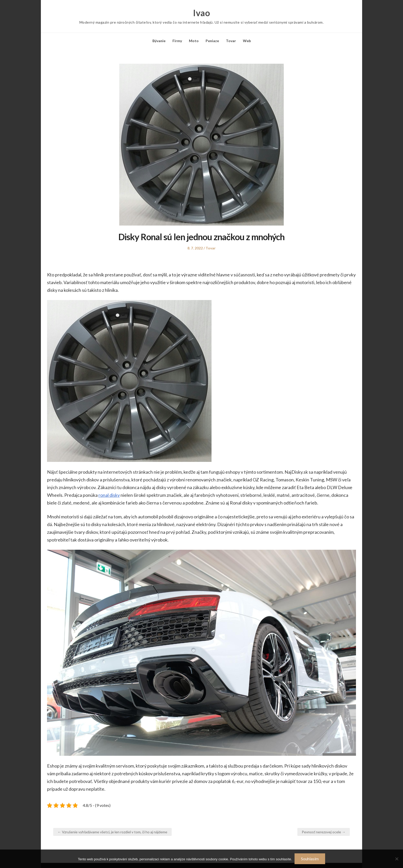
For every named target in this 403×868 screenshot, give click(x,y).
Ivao (201, 13)
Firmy (177, 41)
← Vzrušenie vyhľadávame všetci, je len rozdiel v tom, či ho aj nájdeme (112, 832)
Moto (194, 41)
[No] (397, 859)
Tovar (231, 41)
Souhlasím (310, 859)
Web (247, 41)
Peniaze (212, 41)
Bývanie (159, 41)
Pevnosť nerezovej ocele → (324, 832)
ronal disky (109, 495)
